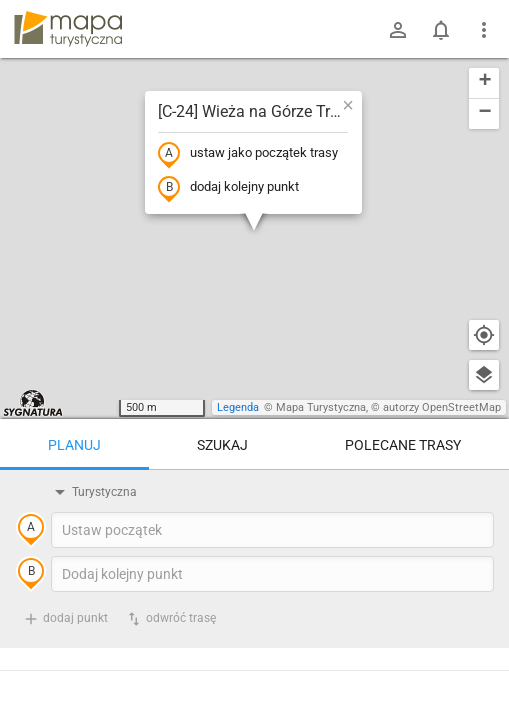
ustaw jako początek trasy (248, 154)
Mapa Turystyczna (321, 407)
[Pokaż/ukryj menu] (484, 30)
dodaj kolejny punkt (228, 188)
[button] (348, 105)
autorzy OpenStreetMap (442, 407)
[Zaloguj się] (398, 30)
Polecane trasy (403, 445)
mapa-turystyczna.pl (68, 29)
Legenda (238, 407)
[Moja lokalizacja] (484, 335)
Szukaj (222, 445)
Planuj (74, 445)
